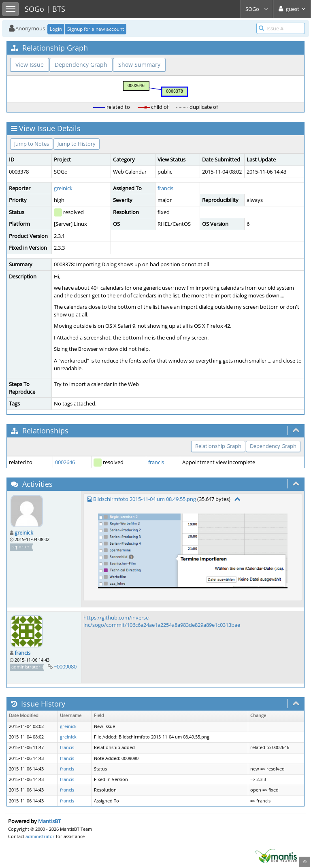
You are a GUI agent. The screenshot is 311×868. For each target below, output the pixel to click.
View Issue (30, 65)
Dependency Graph (81, 65)
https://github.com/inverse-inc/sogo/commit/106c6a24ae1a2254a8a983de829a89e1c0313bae (162, 621)
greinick (63, 188)
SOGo (257, 9)
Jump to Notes (32, 144)
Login (56, 29)
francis (165, 188)
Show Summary (139, 65)
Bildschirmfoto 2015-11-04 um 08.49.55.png (145, 499)
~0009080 (65, 666)
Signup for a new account (96, 29)
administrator (40, 836)
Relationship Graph (218, 446)
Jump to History (77, 144)
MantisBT (49, 821)
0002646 (65, 462)
